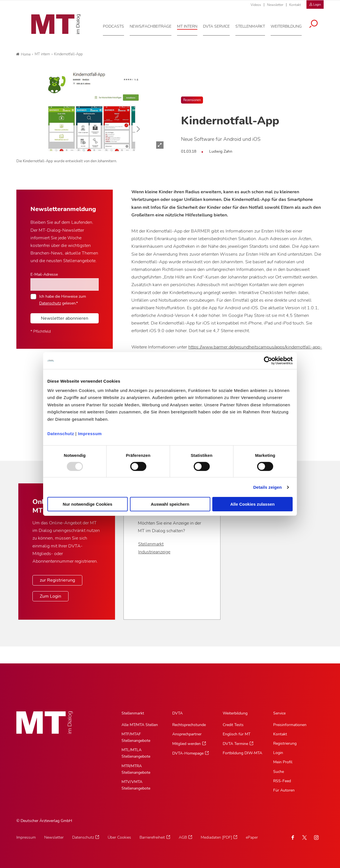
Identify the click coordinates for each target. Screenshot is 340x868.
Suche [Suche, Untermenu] (279, 772)
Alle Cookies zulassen (253, 504)
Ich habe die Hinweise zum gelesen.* (63, 300)
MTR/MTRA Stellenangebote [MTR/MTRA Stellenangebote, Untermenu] (136, 769)
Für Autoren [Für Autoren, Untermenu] (284, 790)
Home (23, 54)
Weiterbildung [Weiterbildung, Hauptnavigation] (235, 713)
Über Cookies (119, 837)
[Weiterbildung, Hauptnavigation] (290, 25)
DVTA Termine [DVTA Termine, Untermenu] (235, 744)
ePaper (252, 837)
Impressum (90, 433)
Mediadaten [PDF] (216, 837)
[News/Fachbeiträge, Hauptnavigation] (154, 25)
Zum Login (50, 596)
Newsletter (275, 5)
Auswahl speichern (170, 504)
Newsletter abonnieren (65, 318)
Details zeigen (267, 487)
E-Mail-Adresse (44, 274)
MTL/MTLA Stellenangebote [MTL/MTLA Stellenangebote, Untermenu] (136, 753)
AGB (183, 837)
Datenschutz (61, 433)
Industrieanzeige (154, 552)
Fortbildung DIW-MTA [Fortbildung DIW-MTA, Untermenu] (242, 753)
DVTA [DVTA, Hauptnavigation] (177, 713)
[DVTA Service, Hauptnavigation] (220, 25)
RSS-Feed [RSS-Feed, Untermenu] (282, 781)
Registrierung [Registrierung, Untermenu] (285, 743)
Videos (256, 5)
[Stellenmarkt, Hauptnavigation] (254, 25)
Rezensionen (192, 100)
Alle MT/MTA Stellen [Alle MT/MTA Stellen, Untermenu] (140, 725)
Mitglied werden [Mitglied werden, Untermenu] (186, 744)
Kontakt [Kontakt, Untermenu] (280, 734)
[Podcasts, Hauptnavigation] (117, 25)
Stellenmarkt (151, 544)
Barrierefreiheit (152, 837)
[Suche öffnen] (317, 23)
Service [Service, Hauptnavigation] (279, 713)
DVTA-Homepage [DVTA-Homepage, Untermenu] (188, 753)
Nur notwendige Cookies (88, 504)
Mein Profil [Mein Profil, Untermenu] (283, 762)
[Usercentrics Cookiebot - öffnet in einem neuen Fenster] (268, 361)
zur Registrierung (57, 580)
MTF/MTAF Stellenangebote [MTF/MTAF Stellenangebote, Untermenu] (136, 737)
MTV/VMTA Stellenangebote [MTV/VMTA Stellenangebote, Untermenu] (136, 785)
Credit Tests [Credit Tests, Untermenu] (233, 725)
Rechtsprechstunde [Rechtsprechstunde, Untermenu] (189, 725)
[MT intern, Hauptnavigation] (191, 25)
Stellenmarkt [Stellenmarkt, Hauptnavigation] (133, 713)
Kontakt (295, 5)
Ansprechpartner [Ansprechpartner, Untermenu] (187, 734)
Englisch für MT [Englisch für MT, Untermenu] (237, 734)
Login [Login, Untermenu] (278, 753)
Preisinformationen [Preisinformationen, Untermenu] (290, 725)
